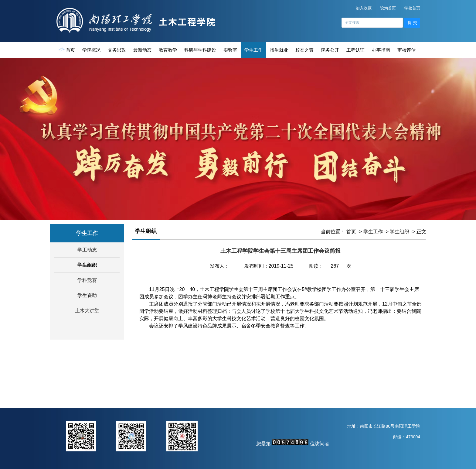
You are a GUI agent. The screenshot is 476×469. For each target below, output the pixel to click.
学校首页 (412, 8)
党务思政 (117, 50)
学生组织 (87, 265)
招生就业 (279, 50)
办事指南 (381, 50)
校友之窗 (304, 50)
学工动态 (87, 250)
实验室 (230, 50)
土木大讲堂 (87, 311)
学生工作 (253, 50)
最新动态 (142, 50)
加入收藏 (364, 8)
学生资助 (87, 295)
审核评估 (406, 50)
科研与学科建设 (200, 50)
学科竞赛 (87, 280)
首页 (67, 50)
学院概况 (91, 50)
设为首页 (388, 8)
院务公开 (330, 50)
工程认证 (355, 50)
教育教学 (168, 50)
